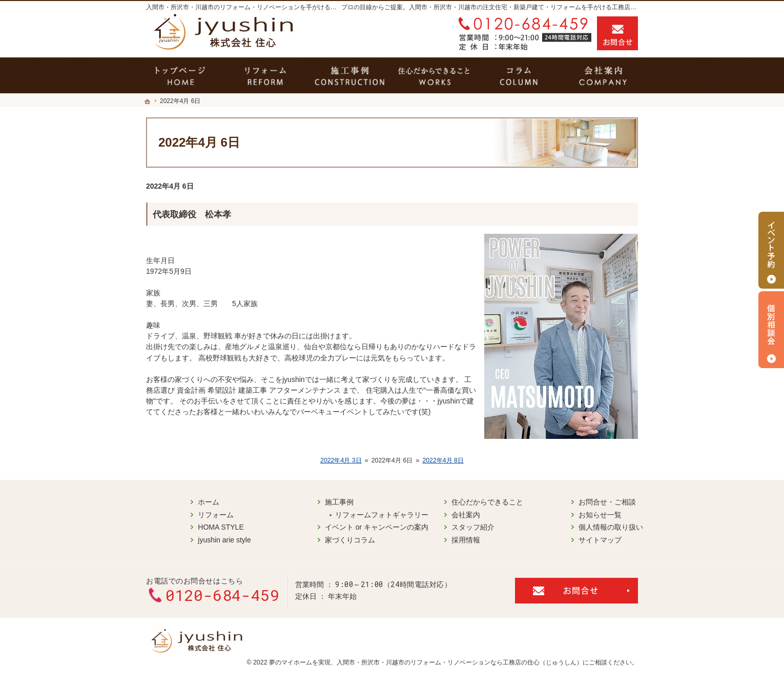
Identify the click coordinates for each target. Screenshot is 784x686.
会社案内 (422, 514)
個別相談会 (771, 330)
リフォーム (172, 514)
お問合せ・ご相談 (563, 501)
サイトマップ (556, 539)
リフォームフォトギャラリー (338, 514)
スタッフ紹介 (429, 527)
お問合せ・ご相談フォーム (576, 589)
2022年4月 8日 (443, 460)
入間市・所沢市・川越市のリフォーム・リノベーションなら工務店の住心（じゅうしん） (460, 661)
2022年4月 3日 (341, 460)
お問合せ (617, 33)
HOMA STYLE (177, 527)
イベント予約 (771, 250)
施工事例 (295, 501)
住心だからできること (443, 501)
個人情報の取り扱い (567, 527)
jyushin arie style (180, 539)
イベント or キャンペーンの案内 (333, 527)
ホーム (164, 501)
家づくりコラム (306, 539)
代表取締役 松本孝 (192, 215)
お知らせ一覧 (556, 514)
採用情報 (422, 539)
